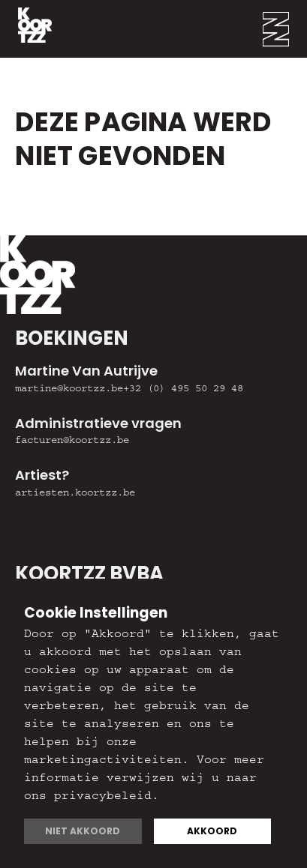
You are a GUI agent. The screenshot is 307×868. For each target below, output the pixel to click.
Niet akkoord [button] (83, 831)
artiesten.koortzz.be (75, 494)
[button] (285, 29)
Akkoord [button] (212, 831)
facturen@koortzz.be (72, 441)
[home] (26, 29)
